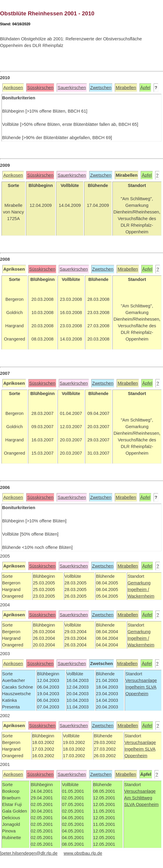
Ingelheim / (138, 590)
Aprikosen (13, 88)
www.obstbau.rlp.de (83, 853)
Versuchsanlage (141, 680)
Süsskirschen (40, 88)
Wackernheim (141, 596)
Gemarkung (139, 583)
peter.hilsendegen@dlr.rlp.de (29, 853)
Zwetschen (101, 88)
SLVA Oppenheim (141, 804)
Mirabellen (126, 88)
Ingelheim (136, 687)
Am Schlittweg (138, 798)
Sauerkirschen (72, 88)
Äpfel (145, 88)
